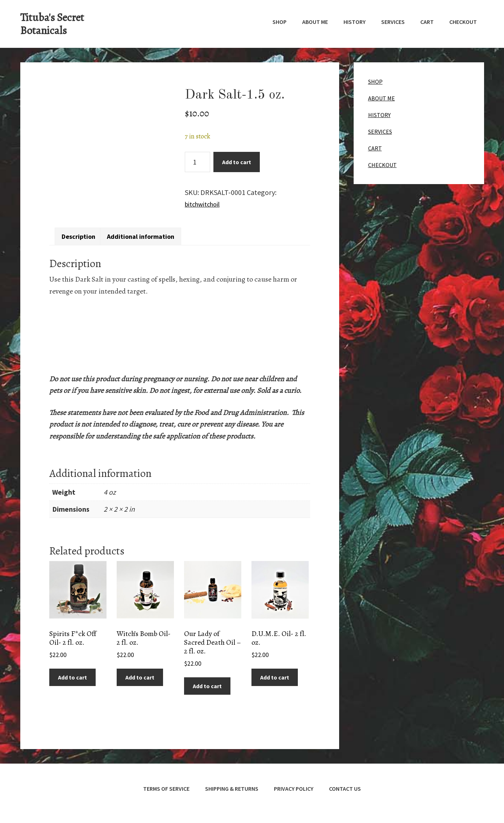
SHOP (375, 82)
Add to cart (237, 162)
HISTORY (379, 115)
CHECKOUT (382, 165)
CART (375, 148)
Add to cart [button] (72, 676)
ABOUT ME (382, 98)
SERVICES (380, 132)
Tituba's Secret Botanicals (52, 24)
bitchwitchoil (205, 204)
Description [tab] (81, 234)
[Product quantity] (197, 162)
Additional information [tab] (150, 234)
